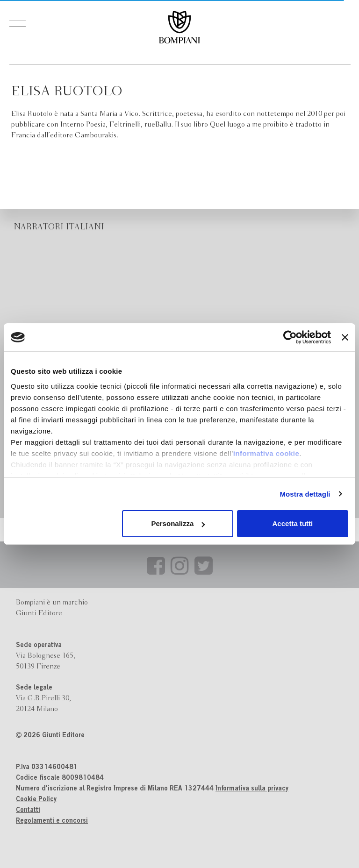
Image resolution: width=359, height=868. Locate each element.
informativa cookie (266, 453)
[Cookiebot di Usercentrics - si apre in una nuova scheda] (290, 337)
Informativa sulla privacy (252, 789)
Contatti (28, 811)
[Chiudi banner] (345, 337)
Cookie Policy (36, 800)
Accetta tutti (293, 523)
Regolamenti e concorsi (52, 821)
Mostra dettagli (305, 494)
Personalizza (178, 523)
